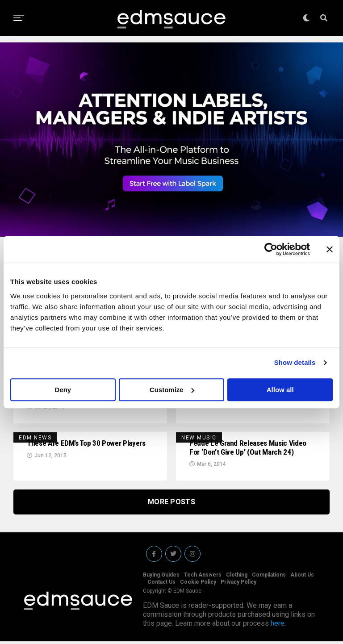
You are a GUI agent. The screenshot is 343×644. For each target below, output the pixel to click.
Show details (295, 362)
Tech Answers (203, 577)
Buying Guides (161, 577)
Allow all (280, 390)
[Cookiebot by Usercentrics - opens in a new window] (271, 249)
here (278, 626)
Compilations (269, 577)
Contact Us (161, 585)
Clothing (237, 577)
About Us (302, 577)
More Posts (171, 504)
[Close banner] (330, 249)
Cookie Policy (198, 585)
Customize (172, 390)
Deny (63, 390)
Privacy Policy (238, 585)
